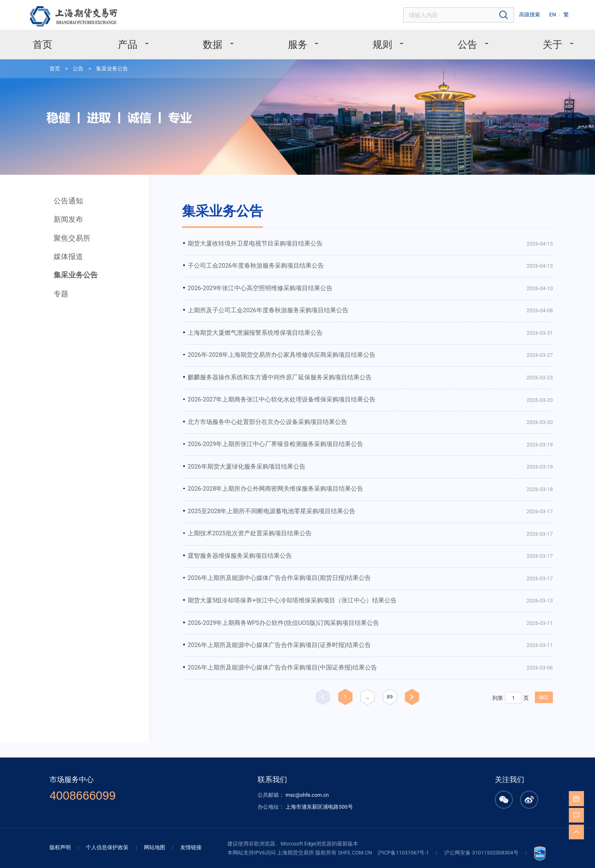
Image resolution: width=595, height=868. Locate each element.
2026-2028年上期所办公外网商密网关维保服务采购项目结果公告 (247, 445)
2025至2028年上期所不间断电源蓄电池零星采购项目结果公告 (244, 465)
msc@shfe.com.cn (307, 723)
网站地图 (168, 771)
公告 (453, 40)
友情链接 (202, 771)
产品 (144, 40)
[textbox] (471, 14)
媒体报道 (63, 233)
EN (556, 14)
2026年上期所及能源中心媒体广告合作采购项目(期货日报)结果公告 (250, 526)
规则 (376, 40)
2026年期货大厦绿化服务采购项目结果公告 (222, 424)
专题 (56, 267)
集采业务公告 (103, 62)
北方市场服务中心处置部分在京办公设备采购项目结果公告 (240, 384)
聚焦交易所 (66, 216)
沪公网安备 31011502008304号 (463, 776)
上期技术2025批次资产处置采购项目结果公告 (225, 485)
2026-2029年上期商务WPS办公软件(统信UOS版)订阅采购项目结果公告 (255, 567)
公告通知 (63, 182)
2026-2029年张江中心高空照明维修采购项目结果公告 (234, 262)
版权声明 (82, 771)
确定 (494, 634)
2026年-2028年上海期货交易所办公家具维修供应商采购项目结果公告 (253, 323)
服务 (298, 40)
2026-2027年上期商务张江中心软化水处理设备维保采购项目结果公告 (253, 364)
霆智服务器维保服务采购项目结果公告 (216, 506)
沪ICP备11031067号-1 (392, 776)
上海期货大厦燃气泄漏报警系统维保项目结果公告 (229, 303)
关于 (530, 40)
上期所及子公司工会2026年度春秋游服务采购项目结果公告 (240, 282)
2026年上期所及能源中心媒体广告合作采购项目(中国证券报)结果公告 (253, 607)
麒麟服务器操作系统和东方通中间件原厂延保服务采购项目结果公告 (250, 343)
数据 (221, 40)
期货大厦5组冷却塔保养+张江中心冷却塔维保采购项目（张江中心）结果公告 (261, 546)
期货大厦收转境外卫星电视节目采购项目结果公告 (229, 221)
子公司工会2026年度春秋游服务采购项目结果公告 (230, 242)
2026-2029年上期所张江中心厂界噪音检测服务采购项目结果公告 (247, 404)
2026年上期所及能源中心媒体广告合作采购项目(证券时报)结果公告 (250, 587)
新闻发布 (63, 199)
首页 (66, 40)
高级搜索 (535, 14)
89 (354, 634)
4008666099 (102, 723)
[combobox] (471, 14)
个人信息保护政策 (125, 771)
